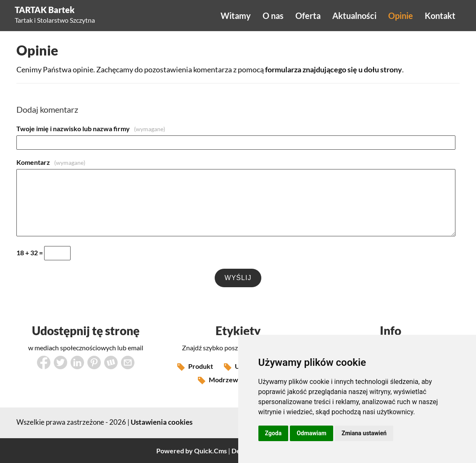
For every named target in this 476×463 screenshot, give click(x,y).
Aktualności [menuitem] (354, 16)
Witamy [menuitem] (236, 16)
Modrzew (218, 381)
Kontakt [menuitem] (440, 16)
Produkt (195, 367)
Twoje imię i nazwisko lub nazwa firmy (91, 128)
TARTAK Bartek (45, 10)
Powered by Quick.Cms (192, 451)
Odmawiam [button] (312, 433)
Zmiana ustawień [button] (364, 433)
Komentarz (51, 162)
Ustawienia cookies (162, 422)
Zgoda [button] (274, 433)
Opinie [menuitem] (401, 16)
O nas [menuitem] (273, 16)
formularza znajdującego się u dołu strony (334, 69)
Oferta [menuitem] (308, 16)
